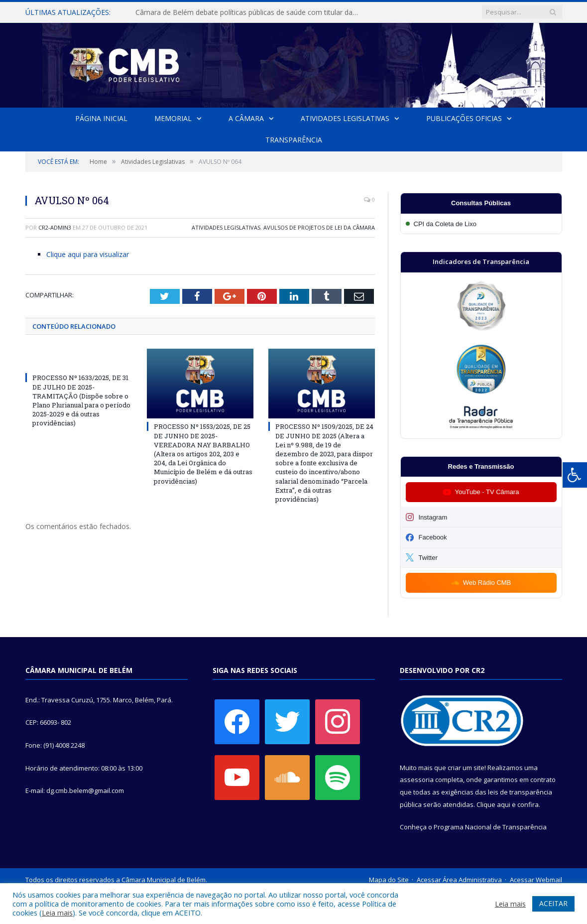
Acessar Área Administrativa (459, 880)
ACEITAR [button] (553, 903)
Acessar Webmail (536, 880)
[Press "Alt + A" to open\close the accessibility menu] (575, 475)
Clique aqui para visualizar (88, 254)
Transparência (294, 140)
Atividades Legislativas (345, 118)
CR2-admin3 (55, 227)
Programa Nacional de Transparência (490, 827)
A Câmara (246, 118)
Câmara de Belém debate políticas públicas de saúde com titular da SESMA (250, 12)
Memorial (173, 118)
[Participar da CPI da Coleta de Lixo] (481, 224)
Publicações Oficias (464, 118)
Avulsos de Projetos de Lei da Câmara (319, 227)
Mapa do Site (389, 880)
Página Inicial (101, 118)
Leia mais (57, 913)
